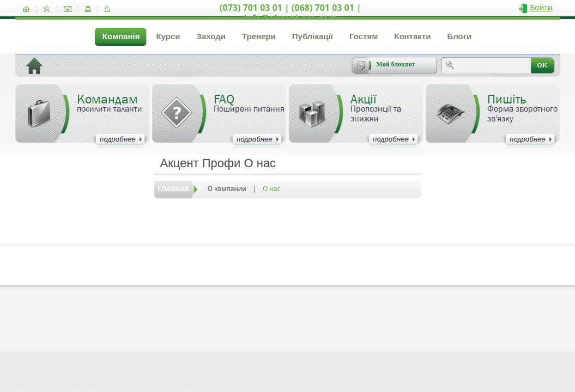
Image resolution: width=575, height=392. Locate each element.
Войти (541, 7)
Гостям (364, 36)
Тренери (259, 36)
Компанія (121, 36)
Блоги (459, 36)
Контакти (412, 36)
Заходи (211, 36)
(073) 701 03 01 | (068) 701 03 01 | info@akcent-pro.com (290, 13)
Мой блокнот (396, 64)
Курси (168, 36)
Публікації (313, 36)
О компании (227, 189)
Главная (174, 189)
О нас (271, 189)
